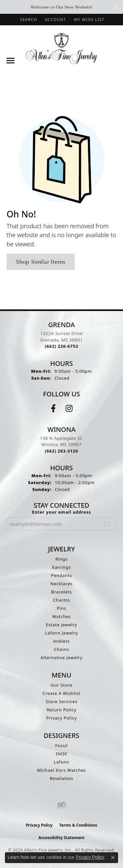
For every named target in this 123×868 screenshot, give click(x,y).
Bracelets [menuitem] (61, 592)
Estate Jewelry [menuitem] (62, 625)
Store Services (61, 701)
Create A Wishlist (62, 693)
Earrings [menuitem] (61, 567)
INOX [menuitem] (61, 754)
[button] (28, 20)
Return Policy (61, 710)
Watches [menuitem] (61, 616)
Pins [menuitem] (61, 608)
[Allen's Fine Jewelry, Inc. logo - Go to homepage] (61, 48)
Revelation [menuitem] (62, 778)
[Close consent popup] (113, 857)
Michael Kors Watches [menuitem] (61, 770)
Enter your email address (61, 512)
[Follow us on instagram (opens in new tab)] (69, 409)
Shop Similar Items (41, 262)
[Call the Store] (62, 346)
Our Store (61, 685)
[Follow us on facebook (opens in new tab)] (53, 409)
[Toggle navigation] (10, 61)
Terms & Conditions (78, 825)
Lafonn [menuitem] (61, 762)
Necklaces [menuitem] (61, 584)
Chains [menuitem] (62, 649)
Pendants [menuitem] (62, 575)
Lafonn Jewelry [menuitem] (61, 633)
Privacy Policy (61, 718)
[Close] (115, 7)
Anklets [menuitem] (61, 641)
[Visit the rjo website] (62, 805)
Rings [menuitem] (62, 559)
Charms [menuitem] (61, 600)
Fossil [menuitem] (61, 746)
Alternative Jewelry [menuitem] (61, 657)
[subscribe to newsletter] (107, 524)
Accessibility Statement (61, 838)
